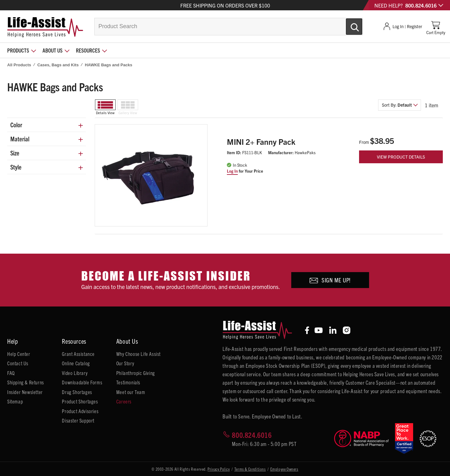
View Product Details (401, 157)
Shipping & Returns (26, 382)
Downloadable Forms (82, 382)
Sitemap (15, 401)
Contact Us (18, 363)
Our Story (125, 363)
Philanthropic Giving (136, 373)
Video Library (75, 373)
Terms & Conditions (250, 469)
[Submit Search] (347, 24)
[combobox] (228, 27)
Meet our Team (131, 392)
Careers (124, 401)
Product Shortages (80, 401)
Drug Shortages (77, 392)
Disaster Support (78, 420)
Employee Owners (284, 469)
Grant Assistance (78, 354)
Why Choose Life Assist (138, 354)
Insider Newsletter (25, 392)
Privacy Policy (219, 469)
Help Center (19, 354)
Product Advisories (80, 411)
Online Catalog (76, 363)
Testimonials (128, 382)
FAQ (11, 373)
